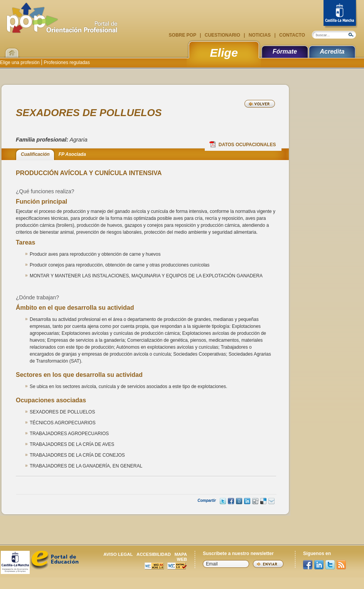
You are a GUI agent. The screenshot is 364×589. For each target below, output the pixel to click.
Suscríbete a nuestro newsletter (238, 554)
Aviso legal (118, 554)
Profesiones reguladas (66, 62)
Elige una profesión (20, 62)
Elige (224, 52)
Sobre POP (183, 35)
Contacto (292, 35)
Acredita (332, 51)
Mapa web (181, 557)
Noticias (260, 35)
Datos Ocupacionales (243, 144)
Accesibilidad (154, 554)
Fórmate (285, 51)
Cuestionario (222, 35)
